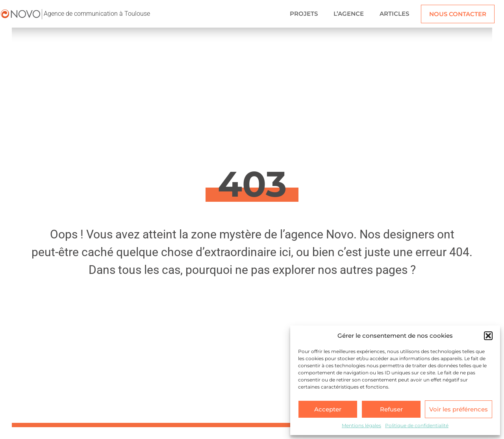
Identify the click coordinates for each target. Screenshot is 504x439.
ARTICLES (394, 14)
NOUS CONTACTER (458, 14)
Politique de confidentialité (417, 425)
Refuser (391, 409)
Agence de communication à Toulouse (97, 14)
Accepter (328, 409)
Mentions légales (361, 425)
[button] (488, 336)
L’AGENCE (349, 14)
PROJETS (304, 14)
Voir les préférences (459, 409)
